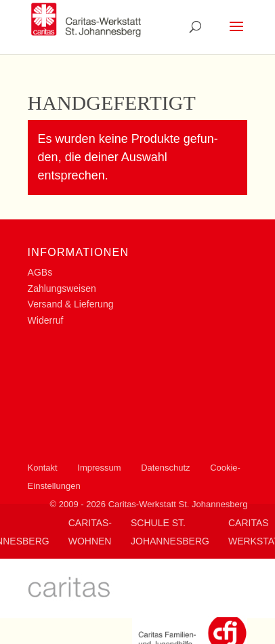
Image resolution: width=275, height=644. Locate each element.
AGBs (40, 272)
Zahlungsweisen (62, 288)
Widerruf (46, 320)
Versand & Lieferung (71, 304)
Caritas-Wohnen (90, 532)
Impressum (99, 468)
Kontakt (43, 468)
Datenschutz (165, 468)
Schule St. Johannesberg (170, 532)
